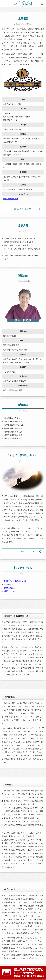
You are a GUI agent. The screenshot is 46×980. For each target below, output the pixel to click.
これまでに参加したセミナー (28, 551)
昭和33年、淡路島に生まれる (15, 581)
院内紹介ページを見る (29, 209)
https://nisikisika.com (10, 199)
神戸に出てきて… (11, 591)
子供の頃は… (9, 584)
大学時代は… (9, 588)
